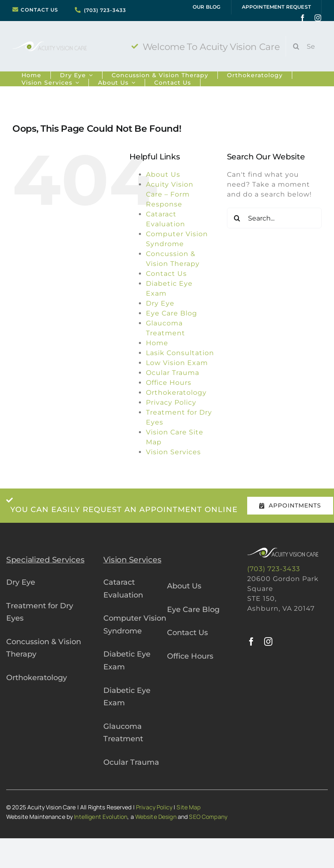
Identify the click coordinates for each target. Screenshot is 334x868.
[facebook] (303, 18)
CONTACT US (39, 10)
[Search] (296, 46)
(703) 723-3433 (105, 10)
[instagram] (318, 18)
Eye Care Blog (172, 313)
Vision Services (173, 452)
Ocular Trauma (173, 373)
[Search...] (307, 46)
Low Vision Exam (177, 363)
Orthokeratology (176, 392)
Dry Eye (160, 303)
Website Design (156, 817)
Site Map (188, 807)
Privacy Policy (171, 402)
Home (157, 343)
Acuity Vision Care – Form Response (170, 194)
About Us (163, 174)
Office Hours (169, 383)
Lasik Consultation (180, 353)
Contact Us (166, 274)
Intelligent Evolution (101, 817)
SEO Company (208, 817)
